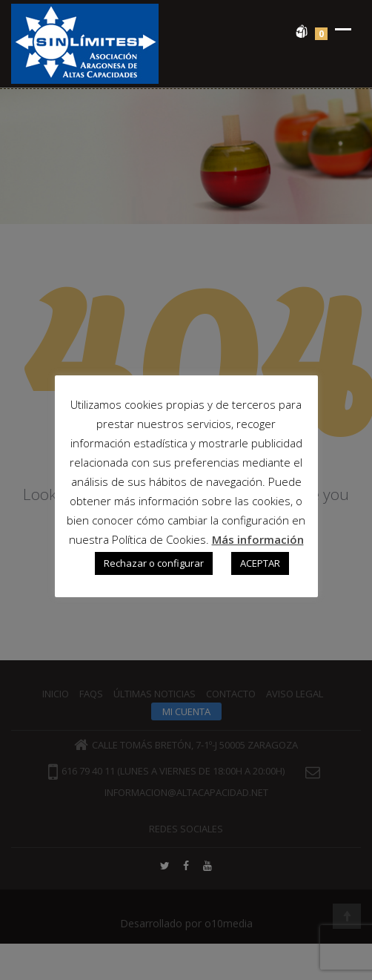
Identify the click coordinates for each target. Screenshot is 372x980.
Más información (258, 539)
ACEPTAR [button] (260, 563)
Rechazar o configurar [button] (154, 563)
